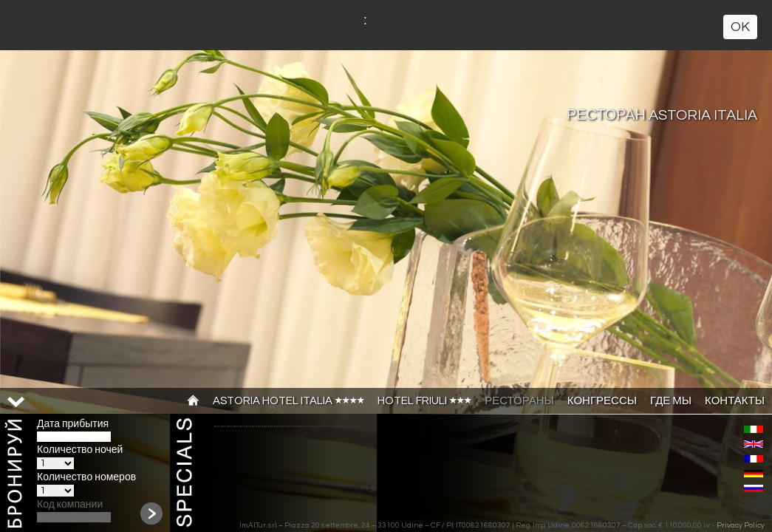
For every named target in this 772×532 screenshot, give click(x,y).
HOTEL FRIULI (424, 401)
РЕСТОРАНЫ (519, 401)
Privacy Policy (741, 525)
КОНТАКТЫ (735, 401)
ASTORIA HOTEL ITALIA (288, 401)
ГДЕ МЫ (671, 401)
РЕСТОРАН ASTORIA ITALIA (662, 115)
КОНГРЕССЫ (602, 401)
